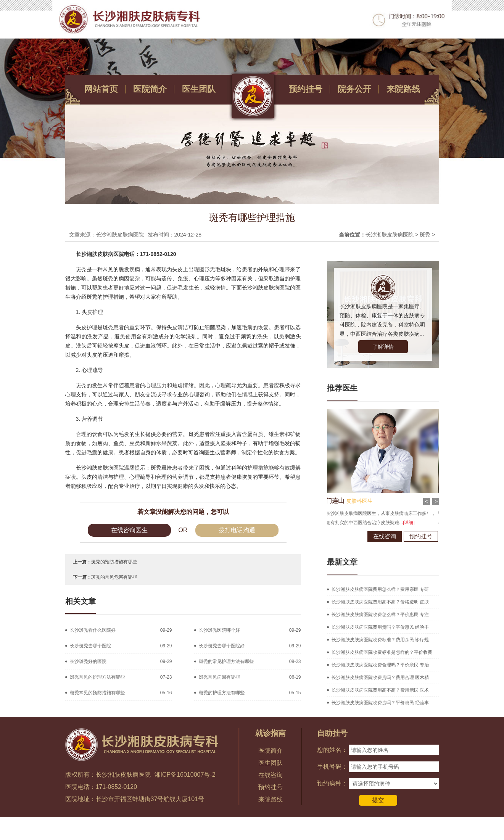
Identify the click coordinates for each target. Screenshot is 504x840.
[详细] (396, 523)
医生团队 (199, 89)
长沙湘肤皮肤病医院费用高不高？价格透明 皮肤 (380, 602)
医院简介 (150, 89)
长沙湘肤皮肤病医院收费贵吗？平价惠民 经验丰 (380, 703)
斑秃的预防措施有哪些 (114, 562)
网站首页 (101, 89)
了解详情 (383, 347)
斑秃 (425, 235)
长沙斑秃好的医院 (88, 661)
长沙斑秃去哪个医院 (90, 646)
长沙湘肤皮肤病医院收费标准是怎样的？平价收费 (382, 652)
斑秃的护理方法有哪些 (222, 693)
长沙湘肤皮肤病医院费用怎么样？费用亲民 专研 (380, 589)
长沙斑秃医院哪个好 (219, 630)
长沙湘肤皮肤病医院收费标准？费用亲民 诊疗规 (380, 640)
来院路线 (403, 89)
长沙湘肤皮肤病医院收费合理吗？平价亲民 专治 (380, 665)
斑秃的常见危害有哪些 (114, 577)
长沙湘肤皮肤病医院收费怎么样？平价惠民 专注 (380, 615)
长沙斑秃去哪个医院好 (222, 646)
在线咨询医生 (129, 530)
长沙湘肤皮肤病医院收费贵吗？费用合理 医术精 (380, 677)
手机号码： (332, 767)
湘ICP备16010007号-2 (185, 775)
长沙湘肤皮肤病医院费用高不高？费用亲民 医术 (380, 690)
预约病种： (332, 783)
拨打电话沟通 (237, 530)
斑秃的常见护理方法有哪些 (226, 661)
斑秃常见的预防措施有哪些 (97, 693)
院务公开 (354, 89)
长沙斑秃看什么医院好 (93, 630)
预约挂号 (306, 89)
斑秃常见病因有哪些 (219, 677)
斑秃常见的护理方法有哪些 (97, 677)
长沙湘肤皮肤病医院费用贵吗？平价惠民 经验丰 (380, 627)
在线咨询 (372, 536)
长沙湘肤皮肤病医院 (390, 235)
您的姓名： (332, 750)
